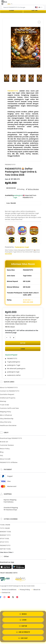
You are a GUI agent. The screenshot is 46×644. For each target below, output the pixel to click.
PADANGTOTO (13, 91)
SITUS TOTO (4, 542)
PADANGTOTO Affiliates (9, 462)
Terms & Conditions (9, 590)
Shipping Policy (6, 412)
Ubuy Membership (7, 419)
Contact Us (6, 593)
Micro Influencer (6, 415)
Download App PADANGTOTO (11, 438)
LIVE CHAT (23, 638)
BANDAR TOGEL (6, 532)
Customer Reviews (7, 445)
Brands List (4, 442)
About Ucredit (5, 459)
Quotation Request (7, 394)
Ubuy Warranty (6, 422)
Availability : (9, 196)
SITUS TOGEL (5, 539)
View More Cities (7, 552)
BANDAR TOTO (5, 535)
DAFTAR (35, 10)
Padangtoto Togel (22, 247)
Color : (11, 203)
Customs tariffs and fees (9, 408)
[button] (39, 22)
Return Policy (5, 449)
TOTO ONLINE (5, 528)
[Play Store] (19, 567)
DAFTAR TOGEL (5, 549)
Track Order (5, 405)
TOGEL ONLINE (5, 525)
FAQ (1, 456)
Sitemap (3, 401)
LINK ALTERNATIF (23, 632)
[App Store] (6, 567)
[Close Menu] (2, 4)
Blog (2, 452)
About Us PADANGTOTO (9, 388)
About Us (37, 590)
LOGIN (11, 10)
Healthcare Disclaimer (8, 425)
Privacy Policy (25, 590)
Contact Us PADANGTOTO (10, 391)
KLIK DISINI (8, 254)
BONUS (23, 614)
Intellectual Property (8, 398)
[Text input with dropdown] (18, 7)
